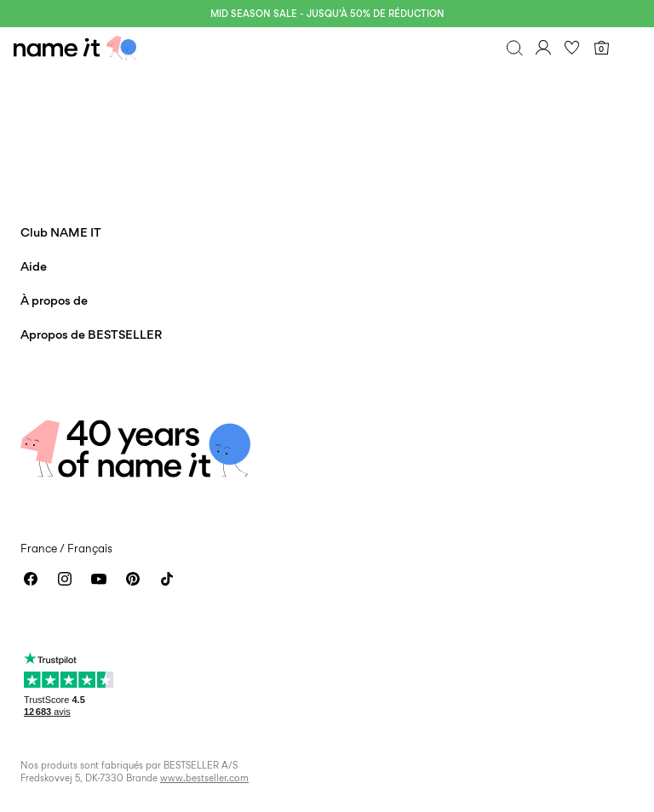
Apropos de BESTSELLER (91, 334)
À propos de (54, 300)
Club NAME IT (61, 232)
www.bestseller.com (204, 778)
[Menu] (630, 48)
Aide (34, 266)
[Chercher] (514, 48)
